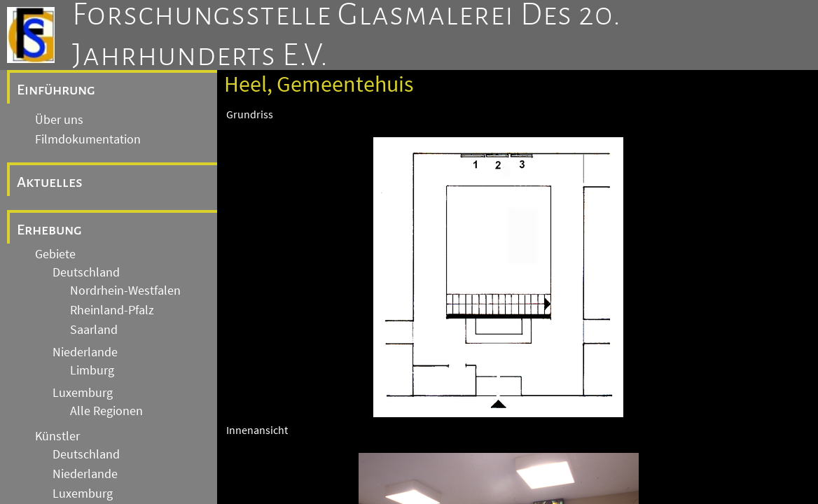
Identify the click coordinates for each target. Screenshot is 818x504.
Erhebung (49, 230)
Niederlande (85, 352)
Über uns (59, 120)
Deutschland (86, 272)
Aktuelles (50, 182)
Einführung (56, 90)
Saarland (94, 330)
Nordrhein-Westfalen (125, 290)
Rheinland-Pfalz (112, 310)
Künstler (57, 436)
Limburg (92, 370)
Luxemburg (83, 393)
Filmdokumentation (88, 139)
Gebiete (55, 254)
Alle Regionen (106, 411)
